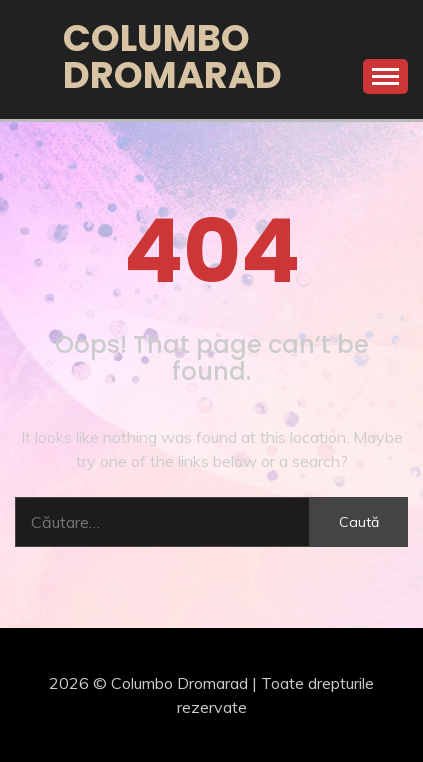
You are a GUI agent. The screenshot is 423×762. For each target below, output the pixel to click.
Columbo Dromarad (172, 56)
